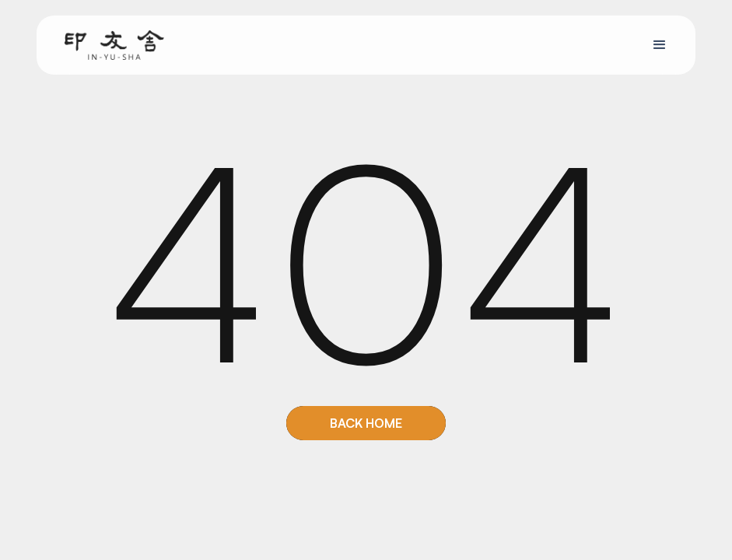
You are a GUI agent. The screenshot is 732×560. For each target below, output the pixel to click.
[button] (660, 45)
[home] (114, 44)
